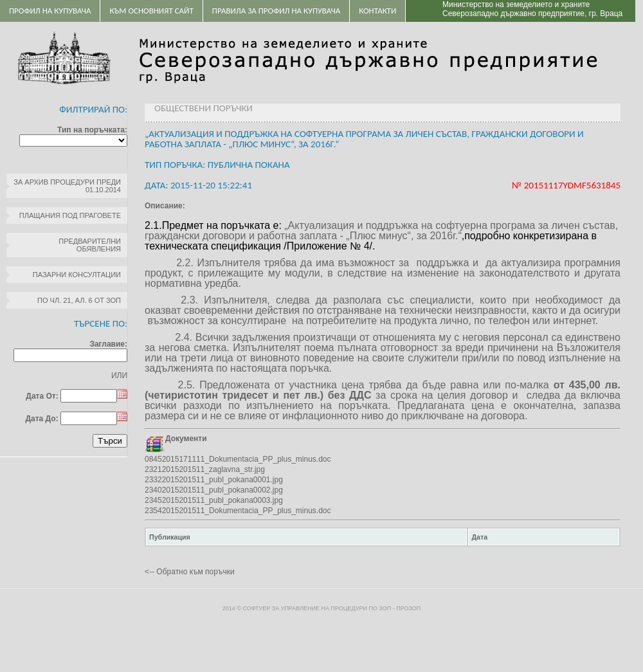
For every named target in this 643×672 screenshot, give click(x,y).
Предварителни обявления (90, 245)
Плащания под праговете (70, 215)
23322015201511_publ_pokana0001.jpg (214, 480)
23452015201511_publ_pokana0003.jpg (214, 500)
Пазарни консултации (77, 275)
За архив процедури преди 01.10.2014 (67, 186)
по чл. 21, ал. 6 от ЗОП (79, 300)
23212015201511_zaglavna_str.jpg (205, 469)
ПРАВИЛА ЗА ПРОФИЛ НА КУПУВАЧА (276, 11)
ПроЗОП (408, 608)
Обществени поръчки (204, 108)
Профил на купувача (50, 11)
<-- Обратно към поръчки (190, 572)
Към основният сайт (151, 11)
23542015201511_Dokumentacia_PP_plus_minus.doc (238, 511)
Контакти (377, 11)
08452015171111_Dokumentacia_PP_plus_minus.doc (238, 459)
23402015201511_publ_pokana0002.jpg (214, 490)
